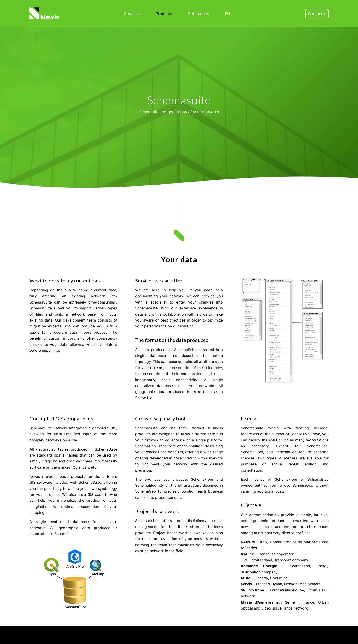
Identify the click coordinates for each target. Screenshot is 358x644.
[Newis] (45, 14)
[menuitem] (132, 14)
